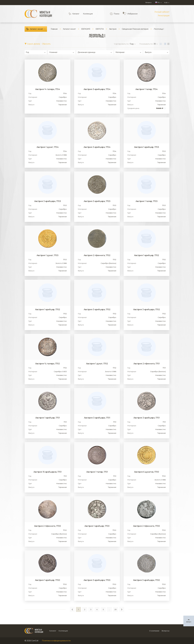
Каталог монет (37, 29)
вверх (189, 622)
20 (116, 609)
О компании (154, 631)
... (109, 609)
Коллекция (88, 14)
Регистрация (164, 16)
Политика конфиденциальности (56, 641)
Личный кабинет (162, 12)
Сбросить (46, 44)
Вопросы (149, 2)
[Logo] (38, 14)
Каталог (76, 14)
